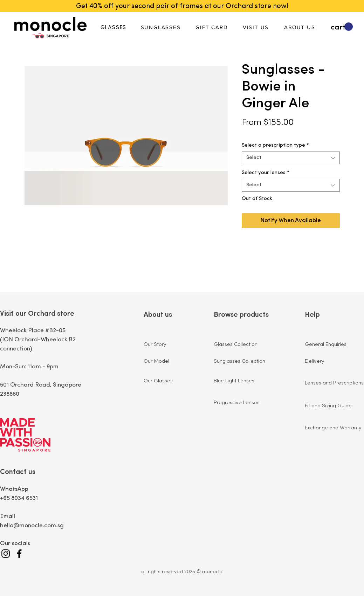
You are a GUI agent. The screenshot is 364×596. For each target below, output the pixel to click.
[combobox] (291, 158)
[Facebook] (19, 554)
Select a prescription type (275, 145)
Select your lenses (266, 173)
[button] (342, 27)
